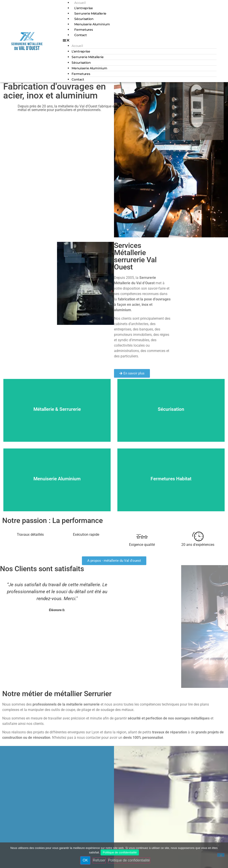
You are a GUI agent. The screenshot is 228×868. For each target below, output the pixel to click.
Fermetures (83, 30)
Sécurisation (84, 19)
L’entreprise (83, 8)
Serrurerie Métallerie (90, 13)
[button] (140, 40)
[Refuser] (221, 855)
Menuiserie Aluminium (92, 24)
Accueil (80, 3)
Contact (80, 35)
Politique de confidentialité (120, 852)
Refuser (99, 860)
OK (85, 860)
